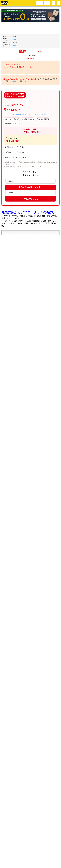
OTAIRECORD (30, 865)
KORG (15, 98)
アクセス (15, 859)
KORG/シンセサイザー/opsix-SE (22, 372)
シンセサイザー (17, 103)
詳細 (22, 151)
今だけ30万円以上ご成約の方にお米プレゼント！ (30, 191)
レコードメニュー (39, 3)
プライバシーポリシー (47, 859)
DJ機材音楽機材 (47, 3)
